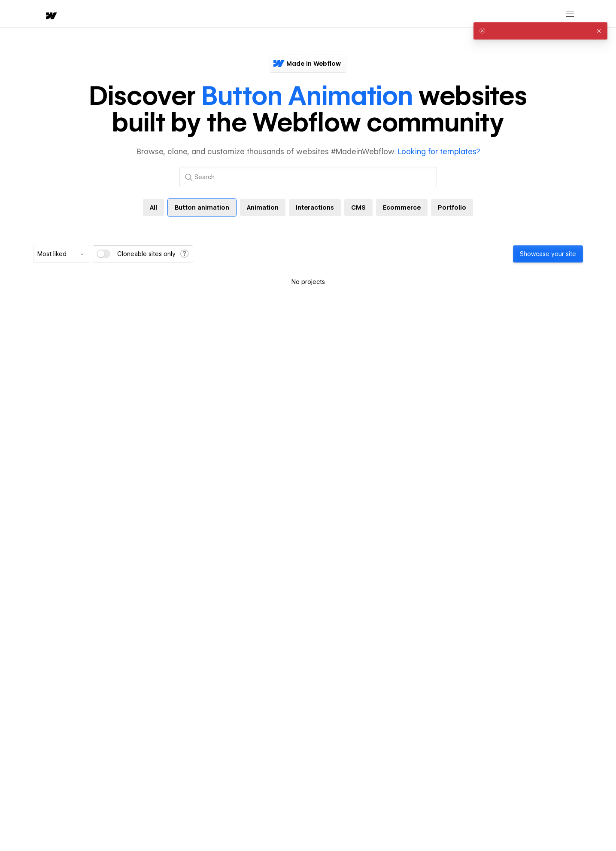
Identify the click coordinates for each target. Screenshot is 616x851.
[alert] (540, 31)
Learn (163, 14)
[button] (75, 14)
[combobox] (61, 254)
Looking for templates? (439, 151)
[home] (43, 14)
